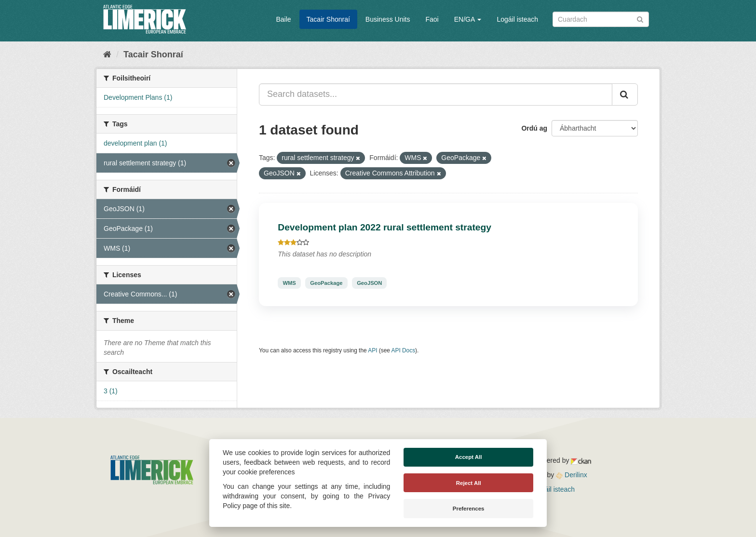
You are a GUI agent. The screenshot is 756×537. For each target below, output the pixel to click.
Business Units (388, 19)
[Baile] (107, 54)
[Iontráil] (640, 19)
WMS (289, 283)
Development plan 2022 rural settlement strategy (385, 227)
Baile (283, 19)
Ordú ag (534, 128)
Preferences (469, 509)
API (372, 350)
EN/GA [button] (468, 19)
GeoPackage (326, 283)
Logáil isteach (517, 19)
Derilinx (572, 475)
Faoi (432, 19)
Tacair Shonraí (328, 19)
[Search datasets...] (436, 94)
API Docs (404, 350)
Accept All (469, 457)
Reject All (469, 483)
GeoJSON (369, 283)
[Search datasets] (601, 19)
